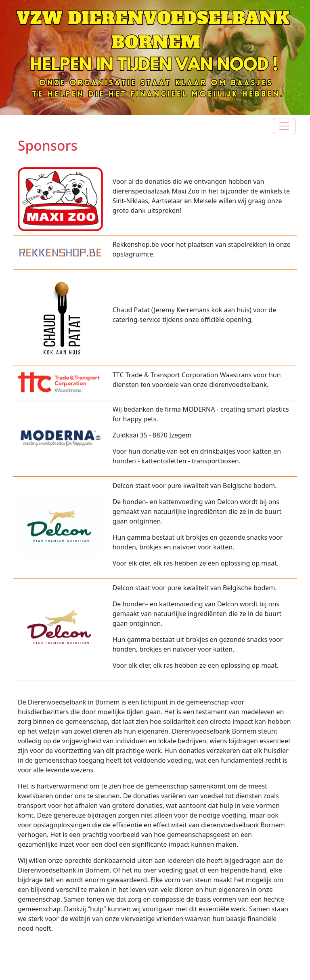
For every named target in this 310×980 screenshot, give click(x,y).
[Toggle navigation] (284, 126)
